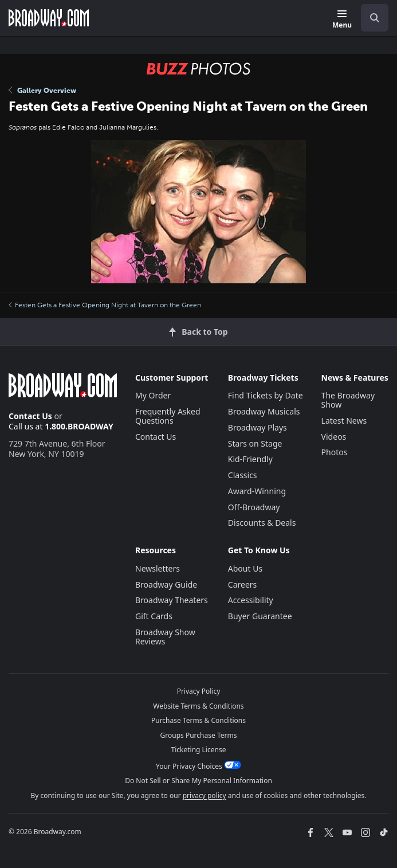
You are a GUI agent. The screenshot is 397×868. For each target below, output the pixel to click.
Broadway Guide (166, 584)
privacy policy (205, 795)
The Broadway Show (348, 400)
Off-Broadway (254, 507)
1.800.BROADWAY (79, 426)
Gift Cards (154, 616)
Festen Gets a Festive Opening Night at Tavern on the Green (105, 305)
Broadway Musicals (264, 411)
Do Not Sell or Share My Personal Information (198, 781)
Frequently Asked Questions (168, 416)
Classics (243, 475)
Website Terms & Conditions (198, 706)
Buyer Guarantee (260, 616)
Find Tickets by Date (266, 395)
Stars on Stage (255, 443)
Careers (242, 584)
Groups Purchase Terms (199, 735)
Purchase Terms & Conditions (198, 720)
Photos (335, 452)
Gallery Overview (42, 91)
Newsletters (158, 568)
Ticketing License (199, 750)
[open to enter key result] (375, 18)
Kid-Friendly (250, 459)
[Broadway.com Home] (49, 18)
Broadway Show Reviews (165, 637)
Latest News (344, 421)
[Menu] (342, 20)
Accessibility (251, 600)
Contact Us (30, 416)
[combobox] (370, 18)
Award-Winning (257, 491)
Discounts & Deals (262, 523)
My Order (153, 395)
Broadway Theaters (172, 600)
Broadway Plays (258, 427)
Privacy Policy (199, 691)
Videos (334, 437)
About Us (245, 568)
